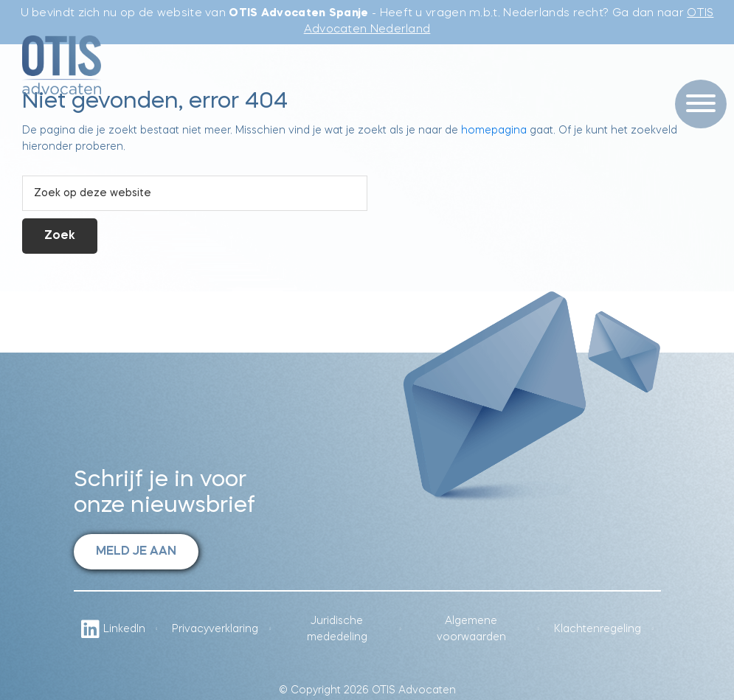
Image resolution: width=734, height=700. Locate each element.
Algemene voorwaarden (471, 629)
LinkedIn (113, 629)
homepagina (494, 131)
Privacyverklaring (215, 629)
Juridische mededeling (337, 629)
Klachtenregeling (598, 629)
